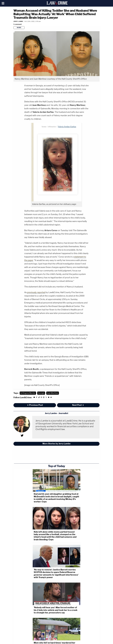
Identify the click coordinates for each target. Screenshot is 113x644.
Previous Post (35, 405)
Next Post (78, 405)
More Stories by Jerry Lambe (56, 444)
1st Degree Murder (28, 393)
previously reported (36, 292)
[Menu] (3, 3)
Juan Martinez (53, 393)
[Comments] (18, 24)
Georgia (41, 393)
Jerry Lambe (18, 21)
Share (19, 28)
